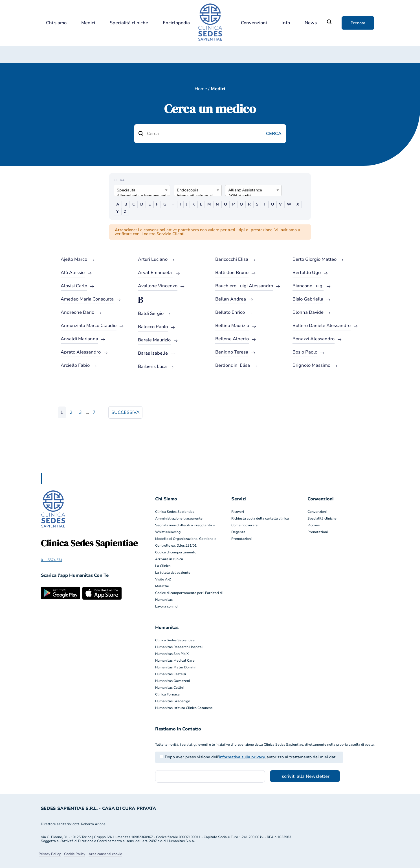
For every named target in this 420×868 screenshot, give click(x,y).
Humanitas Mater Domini (175, 667)
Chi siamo (56, 23)
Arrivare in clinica (169, 559)
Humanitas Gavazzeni (172, 681)
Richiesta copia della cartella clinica (260, 518)
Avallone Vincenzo (158, 286)
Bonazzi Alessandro (314, 339)
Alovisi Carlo (74, 286)
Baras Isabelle (153, 353)
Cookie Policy (75, 854)
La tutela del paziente (173, 573)
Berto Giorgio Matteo (315, 259)
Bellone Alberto (232, 339)
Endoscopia (195, 190)
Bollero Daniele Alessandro (322, 326)
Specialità (140, 190)
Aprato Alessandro (81, 352)
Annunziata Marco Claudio (89, 326)
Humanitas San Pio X (172, 654)
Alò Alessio (73, 273)
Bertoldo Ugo (307, 273)
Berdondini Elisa (233, 365)
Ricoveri (238, 512)
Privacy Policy (50, 854)
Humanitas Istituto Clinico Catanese (184, 708)
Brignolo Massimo (311, 365)
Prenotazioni (241, 539)
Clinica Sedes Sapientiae (175, 512)
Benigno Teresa (232, 352)
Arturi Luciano (153, 259)
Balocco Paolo (153, 327)
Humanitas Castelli (171, 674)
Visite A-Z (163, 579)
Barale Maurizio (154, 340)
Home (201, 89)
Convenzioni (254, 23)
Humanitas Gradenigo (173, 701)
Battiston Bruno (232, 273)
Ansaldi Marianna (79, 339)
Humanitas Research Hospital (179, 647)
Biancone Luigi (308, 286)
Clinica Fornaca (167, 694)
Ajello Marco (74, 259)
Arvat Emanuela (155, 273)
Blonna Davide (308, 312)
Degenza (238, 532)
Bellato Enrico (230, 312)
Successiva (126, 412)
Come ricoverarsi (245, 525)
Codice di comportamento (176, 552)
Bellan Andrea (231, 299)
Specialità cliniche (129, 23)
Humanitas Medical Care (175, 661)
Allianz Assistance (251, 190)
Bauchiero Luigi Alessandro (244, 286)
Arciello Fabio (75, 365)
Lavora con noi (167, 606)
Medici (88, 23)
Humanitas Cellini (169, 688)
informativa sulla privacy (242, 757)
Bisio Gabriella (308, 299)
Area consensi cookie (105, 854)
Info (286, 23)
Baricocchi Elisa (232, 259)
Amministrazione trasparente (179, 518)
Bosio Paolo (305, 352)
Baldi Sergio (151, 313)
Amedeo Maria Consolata (87, 299)
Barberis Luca (152, 366)
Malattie (162, 586)
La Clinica (163, 566)
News (311, 23)
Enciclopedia (176, 23)
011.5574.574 (52, 560)
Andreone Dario (77, 312)
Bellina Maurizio (232, 326)
